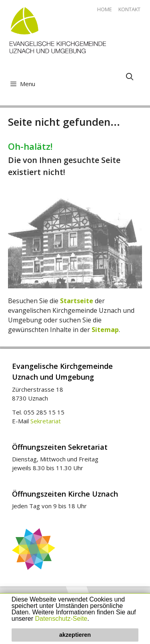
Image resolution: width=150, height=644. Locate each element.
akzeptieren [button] (75, 635)
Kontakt (129, 9)
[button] (92, 619)
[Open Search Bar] (130, 76)
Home (105, 9)
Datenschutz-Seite (61, 619)
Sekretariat (46, 421)
